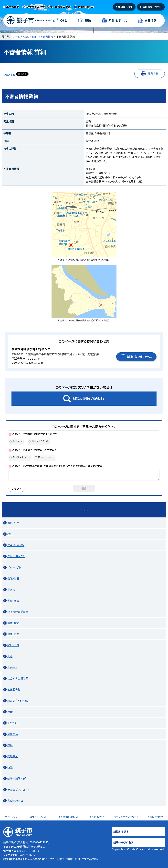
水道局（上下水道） (18, 701)
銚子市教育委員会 (18, 612)
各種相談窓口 (15, 801)
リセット (17, 489)
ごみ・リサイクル (16, 556)
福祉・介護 (13, 645)
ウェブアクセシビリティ (126, 817)
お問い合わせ (156, 817)
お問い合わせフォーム (139, 356)
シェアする (9, 74)
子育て (11, 590)
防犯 (35, 37)
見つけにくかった (45, 457)
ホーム (17, 37)
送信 (84, 489)
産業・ (118, 20)
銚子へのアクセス (123, 843)
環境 (10, 712)
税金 (10, 534)
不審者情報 (48, 37)
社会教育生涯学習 (18, 679)
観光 (88, 20)
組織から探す (125, 7)
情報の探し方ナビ (152, 7)
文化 (10, 656)
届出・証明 (13, 523)
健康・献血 (13, 634)
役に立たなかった (39, 441)
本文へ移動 (13, 7)
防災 (10, 745)
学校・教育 (13, 601)
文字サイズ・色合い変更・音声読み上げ (49, 7)
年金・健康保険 (16, 545)
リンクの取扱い (96, 817)
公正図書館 (14, 690)
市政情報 (151, 20)
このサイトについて (38, 817)
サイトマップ (11, 817)
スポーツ (12, 667)
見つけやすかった (20, 457)
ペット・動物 (14, 567)
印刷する (153, 73)
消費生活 (13, 734)
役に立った (16, 441)
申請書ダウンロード (18, 790)
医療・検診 (13, 623)
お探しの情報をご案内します (89, 398)
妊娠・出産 (13, 578)
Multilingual (86, 7)
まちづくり (13, 723)
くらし (64, 20)
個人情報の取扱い (68, 817)
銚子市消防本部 (17, 779)
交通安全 (13, 756)
